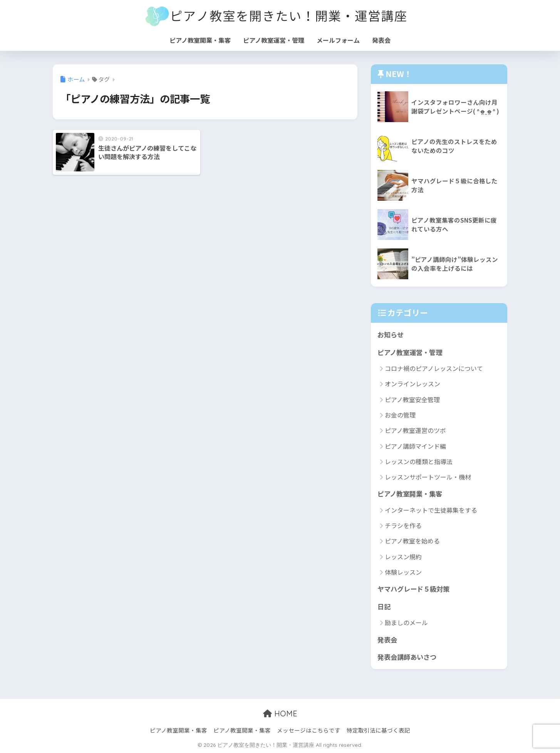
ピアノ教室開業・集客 (200, 40)
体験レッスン (403, 572)
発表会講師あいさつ (407, 657)
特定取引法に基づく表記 (378, 730)
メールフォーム (338, 40)
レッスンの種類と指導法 (419, 461)
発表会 (381, 40)
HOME (280, 714)
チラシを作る (403, 525)
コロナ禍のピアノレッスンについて (434, 368)
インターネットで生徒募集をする (431, 510)
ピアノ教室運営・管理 (274, 40)
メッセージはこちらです (309, 730)
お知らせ (391, 335)
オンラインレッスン (412, 384)
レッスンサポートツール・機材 (428, 477)
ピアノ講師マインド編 (415, 446)
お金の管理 (400, 415)
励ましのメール (406, 622)
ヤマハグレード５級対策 (413, 589)
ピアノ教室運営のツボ (415, 430)
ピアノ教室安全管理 (412, 399)
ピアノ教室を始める (412, 541)
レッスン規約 (403, 557)
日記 (384, 606)
